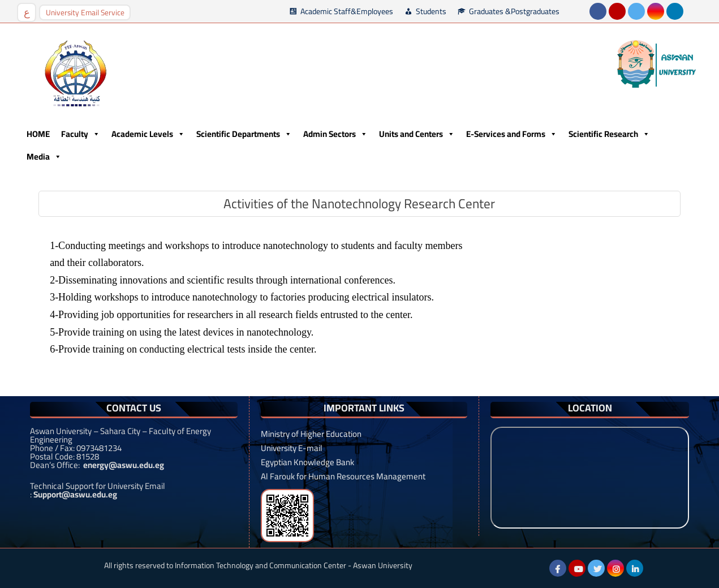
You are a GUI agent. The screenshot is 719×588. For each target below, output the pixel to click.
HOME (38, 134)
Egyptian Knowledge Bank (307, 462)
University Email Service (85, 12)
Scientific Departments (244, 134)
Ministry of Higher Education (311, 434)
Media (44, 157)
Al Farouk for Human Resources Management (343, 476)
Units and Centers (417, 134)
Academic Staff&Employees (347, 11)
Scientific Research (609, 134)
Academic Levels (148, 134)
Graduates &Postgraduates (514, 11)
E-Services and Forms (512, 134)
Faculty (81, 134)
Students (431, 11)
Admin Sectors (335, 134)
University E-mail (292, 448)
